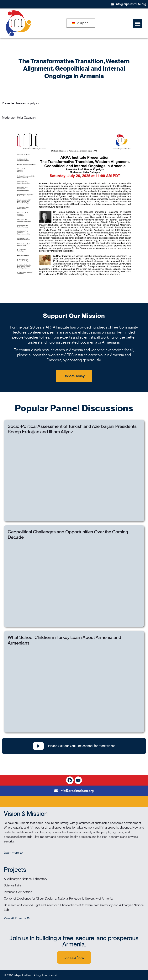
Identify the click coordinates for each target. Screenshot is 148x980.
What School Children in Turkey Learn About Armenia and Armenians (64, 640)
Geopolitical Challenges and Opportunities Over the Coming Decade (68, 535)
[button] (138, 24)
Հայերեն (81, 23)
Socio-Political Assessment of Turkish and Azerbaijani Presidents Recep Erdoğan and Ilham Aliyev (72, 429)
